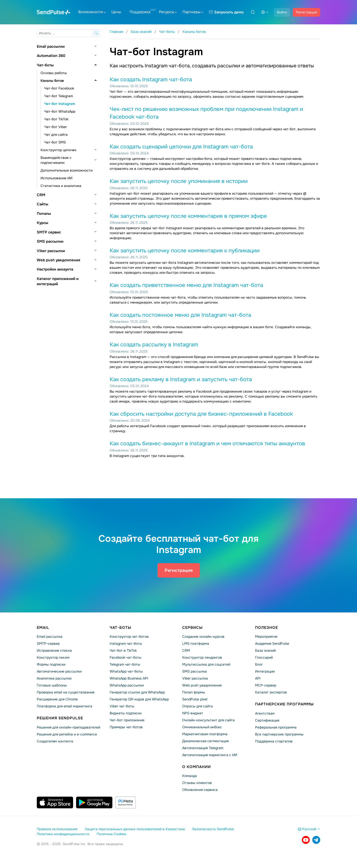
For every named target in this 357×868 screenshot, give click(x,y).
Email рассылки (51, 46)
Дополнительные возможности (67, 170)
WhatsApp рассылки (127, 685)
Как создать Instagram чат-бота (151, 80)
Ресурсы (168, 12)
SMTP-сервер (48, 643)
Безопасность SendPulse (213, 829)
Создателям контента (55, 741)
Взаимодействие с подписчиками (56, 160)
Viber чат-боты (122, 706)
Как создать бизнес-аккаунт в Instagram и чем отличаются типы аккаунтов (207, 444)
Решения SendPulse (60, 718)
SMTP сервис (49, 232)
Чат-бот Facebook (59, 88)
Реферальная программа (276, 727)
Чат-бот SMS (55, 142)
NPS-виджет (193, 713)
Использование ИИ (56, 178)
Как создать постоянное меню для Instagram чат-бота (180, 315)
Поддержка (140, 12)
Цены (116, 12)
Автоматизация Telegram (203, 748)
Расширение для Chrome (57, 699)
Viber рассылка (195, 678)
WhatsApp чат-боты (126, 671)
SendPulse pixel (195, 699)
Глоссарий (264, 657)
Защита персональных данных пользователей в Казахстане (135, 829)
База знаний (265, 650)
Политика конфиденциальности (63, 834)
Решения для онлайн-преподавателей (68, 727)
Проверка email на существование (66, 692)
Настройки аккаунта (55, 269)
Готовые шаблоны (52, 685)
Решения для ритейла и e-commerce (67, 734)
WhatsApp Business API (129, 678)
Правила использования (57, 829)
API (258, 678)
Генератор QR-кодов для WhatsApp (139, 699)
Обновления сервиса (200, 790)
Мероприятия (266, 637)
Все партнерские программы (279, 734)
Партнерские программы (284, 704)
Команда (190, 776)
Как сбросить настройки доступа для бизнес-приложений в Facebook (201, 414)
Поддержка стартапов (274, 741)
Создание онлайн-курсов (203, 637)
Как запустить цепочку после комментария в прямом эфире (188, 216)
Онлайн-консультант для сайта (208, 720)
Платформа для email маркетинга (65, 706)
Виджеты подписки (126, 713)
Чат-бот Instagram (60, 104)
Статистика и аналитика (61, 186)
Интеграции (265, 671)
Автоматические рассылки (59, 671)
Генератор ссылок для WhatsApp (137, 692)
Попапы (44, 214)
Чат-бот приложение (127, 720)
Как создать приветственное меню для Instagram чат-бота (186, 285)
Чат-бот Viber (56, 127)
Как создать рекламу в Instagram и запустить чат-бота (181, 379)
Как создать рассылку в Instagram (154, 345)
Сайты (43, 204)
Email (43, 628)
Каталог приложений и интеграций (58, 281)
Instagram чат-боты (126, 643)
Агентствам (265, 713)
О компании (197, 767)
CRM (41, 195)
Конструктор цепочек (58, 150)
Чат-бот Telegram (59, 96)
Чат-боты (45, 65)
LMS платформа (196, 643)
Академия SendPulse (272, 643)
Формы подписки (51, 664)
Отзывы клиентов (197, 783)
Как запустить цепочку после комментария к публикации (185, 251)
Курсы (43, 223)
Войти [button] (282, 12)
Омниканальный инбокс (202, 727)
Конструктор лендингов (202, 657)
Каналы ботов (52, 81)
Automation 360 (51, 56)
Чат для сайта (56, 135)
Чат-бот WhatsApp (60, 111)
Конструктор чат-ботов (129, 637)
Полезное (267, 628)
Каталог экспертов (271, 692)
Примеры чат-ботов (126, 727)
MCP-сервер (266, 685)
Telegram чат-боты (125, 664)
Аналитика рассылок (54, 678)
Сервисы (192, 628)
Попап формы (194, 692)
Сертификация (267, 720)
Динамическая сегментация (205, 741)
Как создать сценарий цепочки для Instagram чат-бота (181, 147)
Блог (259, 664)
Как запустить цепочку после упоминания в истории (179, 181)
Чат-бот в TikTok (123, 650)
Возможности (92, 12)
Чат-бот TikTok (56, 119)
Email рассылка (50, 637)
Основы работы (54, 73)
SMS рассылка (195, 671)
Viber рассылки (51, 251)
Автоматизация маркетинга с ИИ (210, 755)
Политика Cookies (112, 834)
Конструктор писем (53, 657)
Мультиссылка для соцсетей (206, 664)
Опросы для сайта (198, 706)
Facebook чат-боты (126, 657)
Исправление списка (54, 650)
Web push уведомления (58, 260)
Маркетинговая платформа (205, 734)
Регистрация (306, 12)
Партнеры (193, 12)
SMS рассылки (50, 241)
